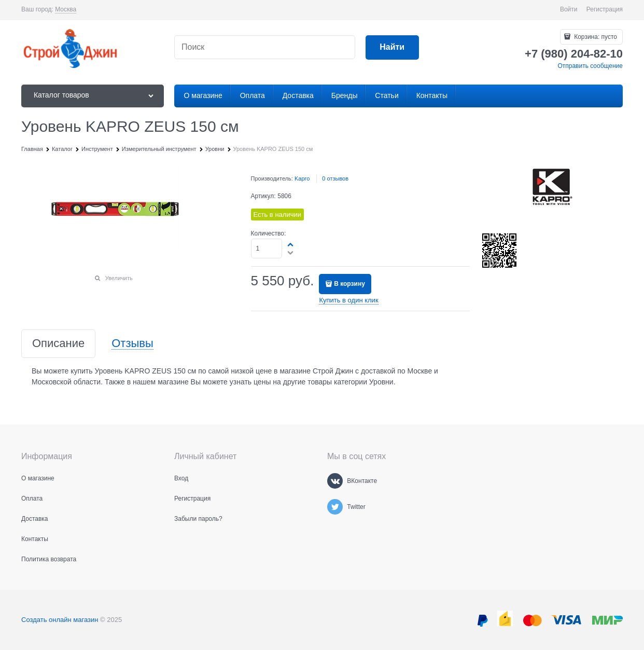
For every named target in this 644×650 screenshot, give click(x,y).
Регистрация (605, 9)
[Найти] (392, 47)
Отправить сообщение (590, 66)
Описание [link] (58, 344)
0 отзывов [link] (335, 178)
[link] (66, 10)
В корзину (349, 284)
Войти (569, 9)
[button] (291, 244)
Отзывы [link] (132, 344)
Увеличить (119, 278)
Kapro (302, 178)
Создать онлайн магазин (60, 620)
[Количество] (267, 248)
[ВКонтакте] (335, 481)
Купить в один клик (348, 300)
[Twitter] (335, 507)
